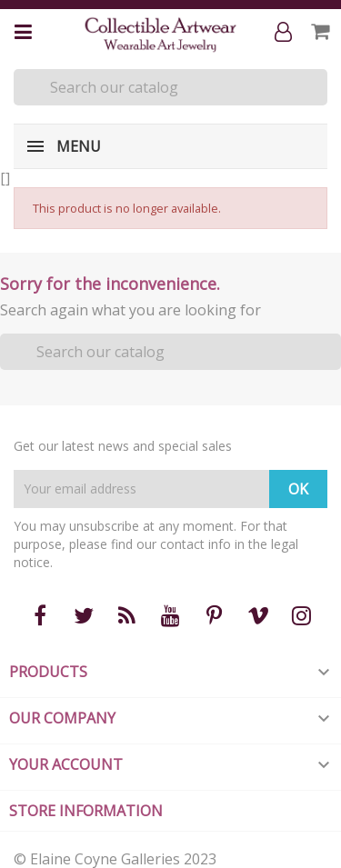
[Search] (170, 87)
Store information (86, 811)
